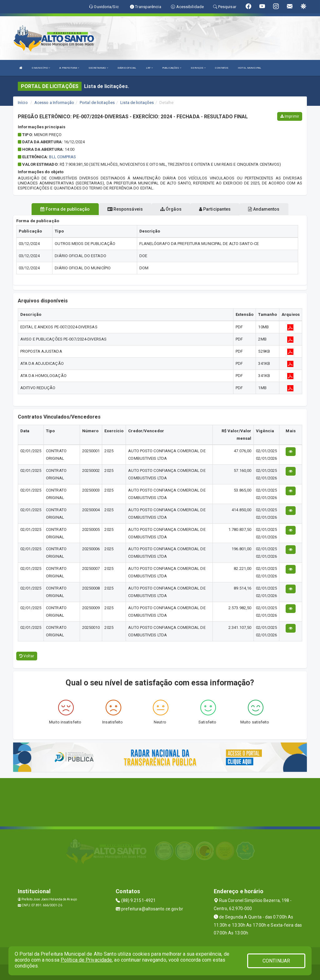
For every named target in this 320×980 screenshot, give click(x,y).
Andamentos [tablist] (264, 209)
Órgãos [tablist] (171, 209)
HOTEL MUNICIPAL (250, 68)
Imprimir (290, 116)
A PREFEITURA (69, 68)
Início (23, 103)
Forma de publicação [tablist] (65, 209)
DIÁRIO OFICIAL (127, 68)
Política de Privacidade (86, 960)
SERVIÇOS (198, 68)
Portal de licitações (97, 103)
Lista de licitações (137, 103)
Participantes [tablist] (215, 209)
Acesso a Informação (54, 103)
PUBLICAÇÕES (172, 68)
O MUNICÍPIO (41, 68)
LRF (150, 68)
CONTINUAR (276, 961)
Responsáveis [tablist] (125, 209)
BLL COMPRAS (62, 157)
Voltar (27, 656)
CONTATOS (222, 68)
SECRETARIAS (98, 68)
